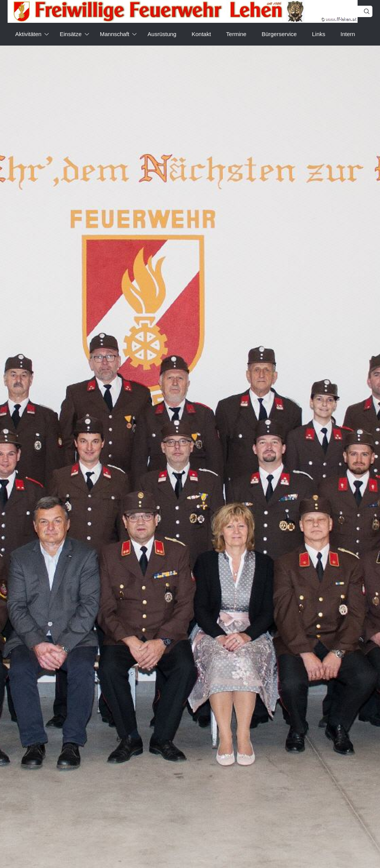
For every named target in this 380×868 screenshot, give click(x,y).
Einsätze (71, 34)
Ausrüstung (162, 34)
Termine (236, 34)
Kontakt (201, 34)
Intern (348, 34)
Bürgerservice (279, 34)
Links (319, 34)
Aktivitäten (28, 34)
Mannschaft (115, 34)
